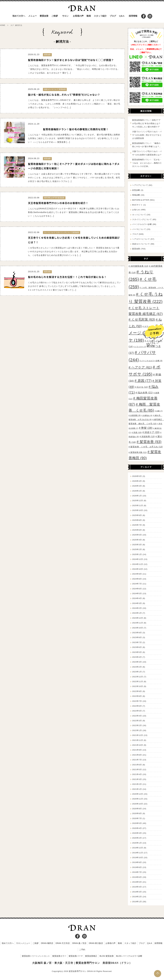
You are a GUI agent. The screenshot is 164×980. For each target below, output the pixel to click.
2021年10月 (138, 745)
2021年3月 (137, 779)
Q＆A (122, 16)
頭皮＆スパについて (141, 244)
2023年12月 (138, 618)
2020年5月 (137, 823)
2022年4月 (137, 716)
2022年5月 (137, 711)
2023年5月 (137, 652)
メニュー (33, 16)
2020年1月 (137, 843)
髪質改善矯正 (91, 956)
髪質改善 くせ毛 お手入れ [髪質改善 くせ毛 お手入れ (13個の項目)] (147, 447)
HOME (3, 25)
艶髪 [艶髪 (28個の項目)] (147, 428)
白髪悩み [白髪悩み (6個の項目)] (148, 415)
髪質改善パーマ (76, 956)
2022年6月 (137, 706)
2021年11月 (138, 740)
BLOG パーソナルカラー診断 (129, 956)
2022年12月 (138, 677)
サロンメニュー (23, 943)
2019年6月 (137, 877)
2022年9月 (137, 691)
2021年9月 (137, 750)
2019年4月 (137, 887)
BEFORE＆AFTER (141, 200)
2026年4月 (137, 481)
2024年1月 (137, 613)
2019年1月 (137, 902)
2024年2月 (137, 608)
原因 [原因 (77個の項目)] (145, 381)
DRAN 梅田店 (47, 943)
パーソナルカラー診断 (142, 224)
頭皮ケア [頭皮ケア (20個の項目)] (152, 432)
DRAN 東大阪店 (96, 943)
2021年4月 (137, 774)
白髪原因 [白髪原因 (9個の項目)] (136, 415)
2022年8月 (137, 696)
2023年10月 (138, 628)
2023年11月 (138, 623)
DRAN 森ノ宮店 (79, 943)
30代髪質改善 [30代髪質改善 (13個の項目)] (139, 266)
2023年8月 (137, 637)
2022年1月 (137, 730)
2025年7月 (137, 525)
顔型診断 (136, 190)
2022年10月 (138, 686)
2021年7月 (137, 760)
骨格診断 (136, 195)
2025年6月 (137, 530)
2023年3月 (137, 662)
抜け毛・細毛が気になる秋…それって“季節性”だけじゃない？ (64, 95)
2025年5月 (137, 535)
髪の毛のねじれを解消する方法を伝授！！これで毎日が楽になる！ (67, 277)
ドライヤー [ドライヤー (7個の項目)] (141, 347)
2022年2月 (137, 725)
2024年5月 (137, 594)
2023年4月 (137, 657)
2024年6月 (137, 589)
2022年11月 (138, 682)
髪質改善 (136, 249)
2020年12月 (138, 794)
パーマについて (139, 229)
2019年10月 (138, 858)
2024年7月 (137, 584)
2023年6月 (137, 647)
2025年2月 (137, 549)
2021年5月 (137, 770)
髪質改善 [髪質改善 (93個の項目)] (151, 442)
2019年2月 (137, 897)
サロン (65, 16)
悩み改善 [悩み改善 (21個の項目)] (145, 393)
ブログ (113, 16)
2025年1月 (137, 554)
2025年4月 (137, 540)
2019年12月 (138, 848)
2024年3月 (137, 603)
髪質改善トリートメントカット (36, 956)
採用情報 (133, 16)
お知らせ (136, 210)
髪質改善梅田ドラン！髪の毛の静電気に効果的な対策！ (76, 129)
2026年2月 (137, 491)
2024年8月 (137, 579)
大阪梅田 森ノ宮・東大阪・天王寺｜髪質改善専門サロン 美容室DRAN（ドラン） (82, 963)
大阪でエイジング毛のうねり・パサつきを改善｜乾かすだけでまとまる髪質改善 (147, 135)
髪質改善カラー (59, 956)
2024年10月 (138, 569)
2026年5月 (137, 476)
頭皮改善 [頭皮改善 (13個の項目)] (148, 436)
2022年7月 (137, 701)
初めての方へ (19, 16)
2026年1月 (137, 496)
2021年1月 (137, 789)
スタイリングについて (142, 219)
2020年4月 (137, 828)
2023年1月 (137, 672)
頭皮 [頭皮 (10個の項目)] (138, 432)
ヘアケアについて (140, 185)
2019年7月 (137, 872)
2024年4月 (137, 598)
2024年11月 (138, 564)
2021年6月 (137, 765)
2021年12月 (138, 735)
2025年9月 (137, 515)
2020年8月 (137, 813)
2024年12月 (138, 559)
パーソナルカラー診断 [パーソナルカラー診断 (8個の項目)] (152, 361)
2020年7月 (137, 818)
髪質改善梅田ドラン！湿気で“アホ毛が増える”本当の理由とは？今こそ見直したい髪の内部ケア (146, 123)
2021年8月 (137, 755)
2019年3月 (137, 892)
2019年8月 (137, 867)
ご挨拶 (55, 16)
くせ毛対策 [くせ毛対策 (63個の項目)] (143, 319)
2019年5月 (137, 882)
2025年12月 (138, 501)
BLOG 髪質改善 (107, 956)
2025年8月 (137, 520)
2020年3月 (137, 833)
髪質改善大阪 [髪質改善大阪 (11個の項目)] (139, 452)
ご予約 (82, 950)
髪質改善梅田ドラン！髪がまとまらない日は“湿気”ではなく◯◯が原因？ (71, 60)
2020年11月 (138, 799)
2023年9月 (137, 633)
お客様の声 (78, 16)
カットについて (139, 215)
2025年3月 (137, 545)
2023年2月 (137, 667)
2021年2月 (137, 784)
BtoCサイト (137, 205)
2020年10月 (138, 804)
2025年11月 (138, 505)
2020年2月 (137, 838)
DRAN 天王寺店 (63, 943)
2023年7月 (137, 642)
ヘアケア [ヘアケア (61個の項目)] (142, 367)
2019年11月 (138, 853)
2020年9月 (137, 809)
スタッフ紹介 (100, 16)
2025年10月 (138, 510)
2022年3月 (137, 721)
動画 (89, 16)
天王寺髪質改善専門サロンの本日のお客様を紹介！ (58, 203)
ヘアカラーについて (141, 239)
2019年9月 (137, 862)
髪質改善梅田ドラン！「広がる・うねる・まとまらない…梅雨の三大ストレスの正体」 (147, 163)
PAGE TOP (158, 974)
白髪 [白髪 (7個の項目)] (160, 411)
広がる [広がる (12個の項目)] (142, 387)
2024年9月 (137, 574)
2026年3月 (137, 486)
